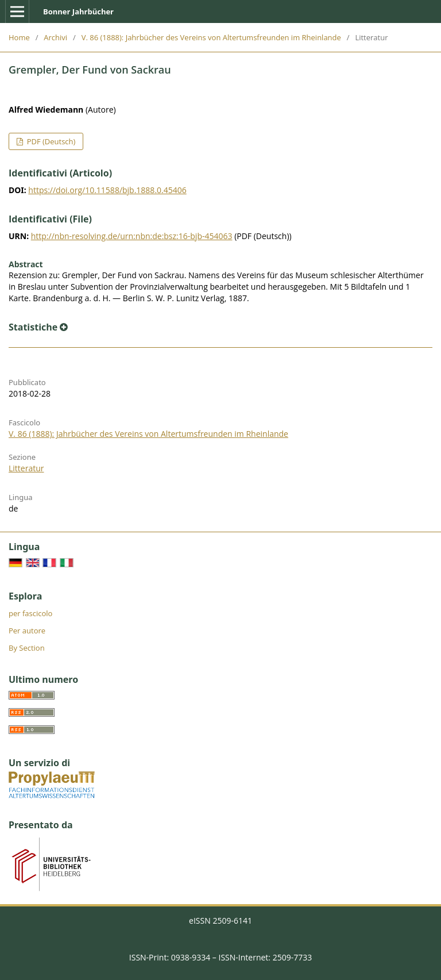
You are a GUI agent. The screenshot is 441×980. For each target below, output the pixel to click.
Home (19, 37)
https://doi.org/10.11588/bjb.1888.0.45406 (107, 190)
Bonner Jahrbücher (78, 11)
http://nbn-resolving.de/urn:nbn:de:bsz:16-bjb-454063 (132, 236)
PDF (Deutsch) (50, 141)
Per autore (27, 631)
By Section (27, 648)
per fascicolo (30, 613)
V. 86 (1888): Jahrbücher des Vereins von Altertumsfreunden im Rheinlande (211, 37)
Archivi (55, 37)
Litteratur (26, 468)
